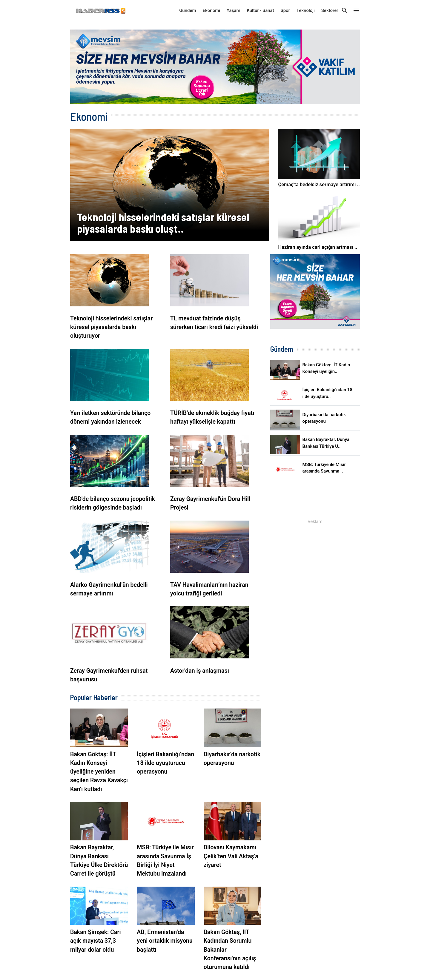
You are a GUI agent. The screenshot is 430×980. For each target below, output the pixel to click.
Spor (285, 10)
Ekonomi (212, 10)
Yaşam (234, 10)
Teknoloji (306, 10)
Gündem (188, 10)
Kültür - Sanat (260, 10)
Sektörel (330, 10)
